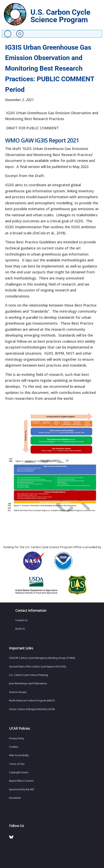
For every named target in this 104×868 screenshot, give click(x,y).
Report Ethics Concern (21, 781)
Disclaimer (15, 798)
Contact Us (22, 620)
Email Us (20, 629)
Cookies (14, 747)
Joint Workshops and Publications (28, 683)
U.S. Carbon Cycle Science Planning (29, 675)
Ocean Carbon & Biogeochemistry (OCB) (32, 709)
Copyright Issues (19, 772)
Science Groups (18, 692)
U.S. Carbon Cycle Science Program (60, 16)
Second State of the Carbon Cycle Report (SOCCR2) (38, 667)
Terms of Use (17, 764)
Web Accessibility (19, 755)
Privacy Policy (17, 738)
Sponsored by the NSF (22, 789)
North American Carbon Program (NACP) (32, 701)
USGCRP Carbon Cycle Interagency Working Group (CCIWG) (42, 658)
